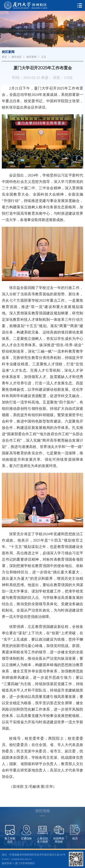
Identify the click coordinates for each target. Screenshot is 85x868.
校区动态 (17, 57)
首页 (4, 57)
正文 (44, 57)
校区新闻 (32, 57)
